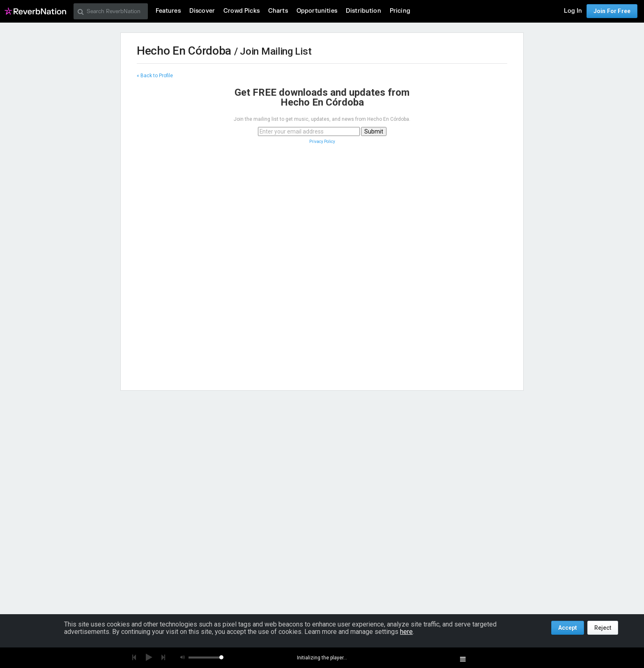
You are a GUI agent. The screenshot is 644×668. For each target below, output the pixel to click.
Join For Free (612, 11)
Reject (603, 628)
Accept (568, 628)
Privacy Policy (322, 142)
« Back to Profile (155, 76)
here (406, 632)
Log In (573, 11)
